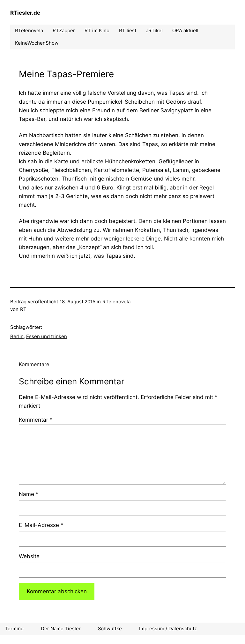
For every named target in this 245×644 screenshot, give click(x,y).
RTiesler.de (25, 13)
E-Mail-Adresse (41, 525)
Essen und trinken (47, 336)
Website (29, 556)
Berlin (17, 336)
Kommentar (36, 420)
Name (29, 494)
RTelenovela (116, 302)
